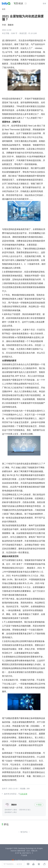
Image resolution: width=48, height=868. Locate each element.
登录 (44, 4)
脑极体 (11, 25)
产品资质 (24, 855)
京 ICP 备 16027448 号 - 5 (24, 853)
